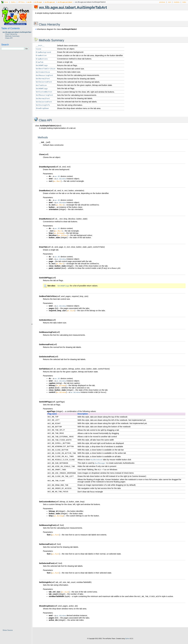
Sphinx (127, 642)
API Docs (21, 2)
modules (177, 2)
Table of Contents (11, 28)
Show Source (8, 630)
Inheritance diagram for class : (56, 29)
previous (162, 2)
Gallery (13, 2)
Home (6, 2)
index (184, 2)
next (169, 2)
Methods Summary (12, 36)
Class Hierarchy (11, 34)
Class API (9, 38)
